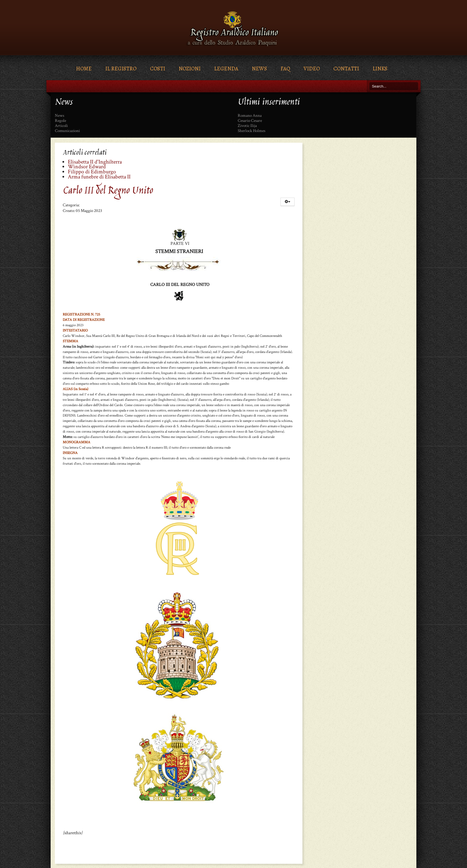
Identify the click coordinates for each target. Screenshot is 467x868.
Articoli (61, 126)
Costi (158, 69)
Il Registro (121, 69)
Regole (60, 121)
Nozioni (190, 69)
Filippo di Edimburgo (92, 172)
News (259, 69)
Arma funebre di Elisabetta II (99, 177)
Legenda (226, 69)
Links (380, 69)
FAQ (285, 69)
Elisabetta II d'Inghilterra (95, 162)
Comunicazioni (67, 131)
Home (84, 69)
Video (312, 69)
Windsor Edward (87, 167)
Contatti (346, 69)
